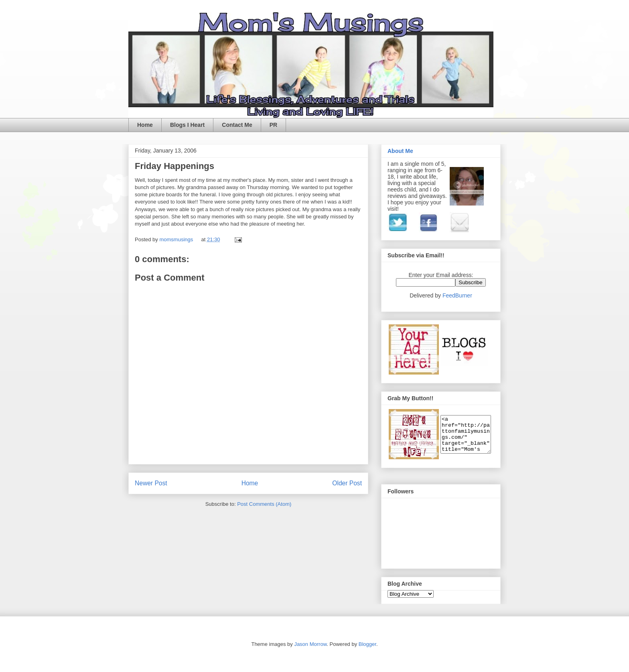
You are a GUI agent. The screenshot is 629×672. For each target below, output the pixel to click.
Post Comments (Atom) (264, 504)
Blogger (367, 644)
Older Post (347, 483)
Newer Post (151, 483)
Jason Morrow (310, 644)
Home (145, 125)
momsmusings (177, 239)
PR (273, 125)
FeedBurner (457, 295)
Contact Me (237, 125)
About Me (400, 151)
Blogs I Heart (187, 125)
